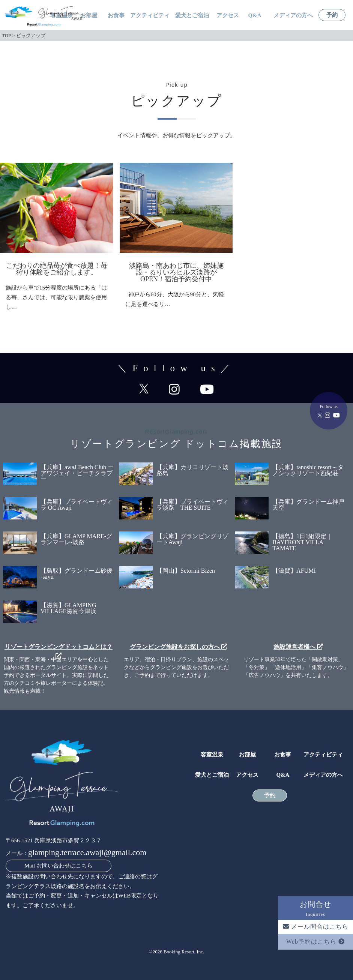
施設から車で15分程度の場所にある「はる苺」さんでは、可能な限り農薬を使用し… (56, 297)
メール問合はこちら (316, 927)
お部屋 (89, 16)
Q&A (255, 16)
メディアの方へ (293, 16)
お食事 (116, 16)
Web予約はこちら (315, 942)
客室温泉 (212, 755)
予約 (332, 15)
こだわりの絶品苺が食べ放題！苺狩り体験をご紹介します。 (57, 269)
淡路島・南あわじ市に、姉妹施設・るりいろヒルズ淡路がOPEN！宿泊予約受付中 (176, 272)
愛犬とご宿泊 (192, 16)
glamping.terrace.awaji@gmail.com (87, 852)
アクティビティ (150, 16)
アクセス (228, 16)
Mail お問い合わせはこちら (59, 866)
